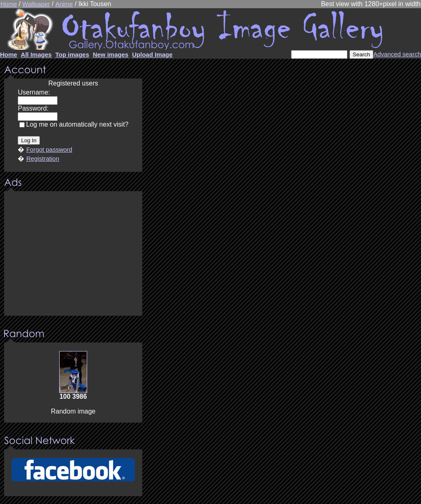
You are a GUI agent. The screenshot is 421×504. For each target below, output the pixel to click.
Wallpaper (36, 4)
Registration (43, 158)
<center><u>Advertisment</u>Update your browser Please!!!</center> (73, 254)
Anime (64, 4)
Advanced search (397, 54)
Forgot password (49, 149)
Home (9, 4)
